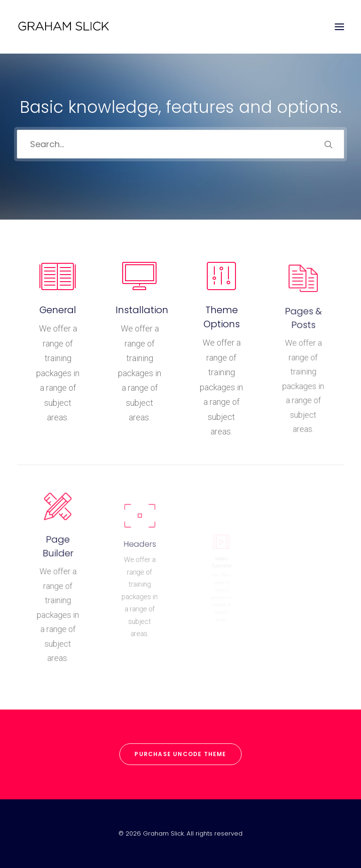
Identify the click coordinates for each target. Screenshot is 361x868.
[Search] (180, 143)
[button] (339, 27)
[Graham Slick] (63, 27)
